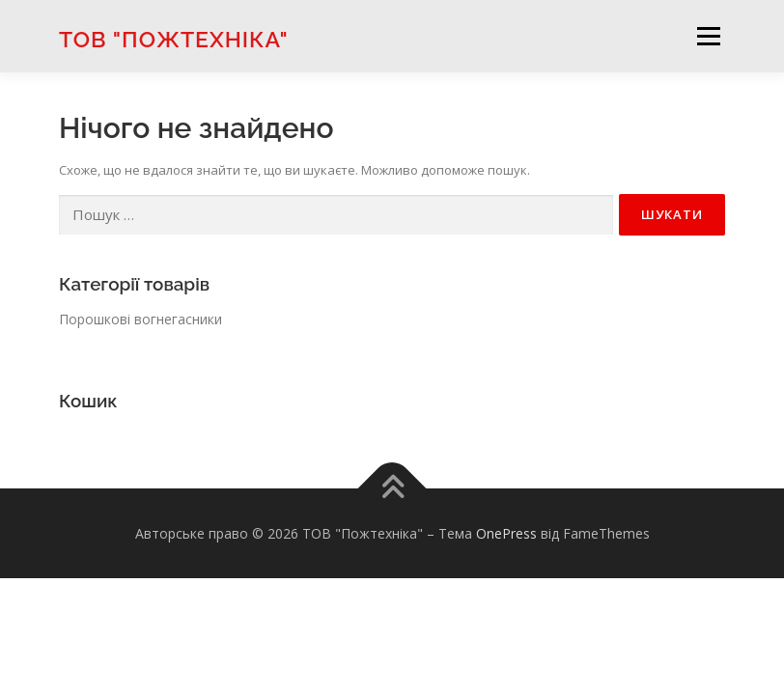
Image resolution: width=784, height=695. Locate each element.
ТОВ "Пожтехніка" (174, 38)
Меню (708, 36)
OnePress (506, 533)
